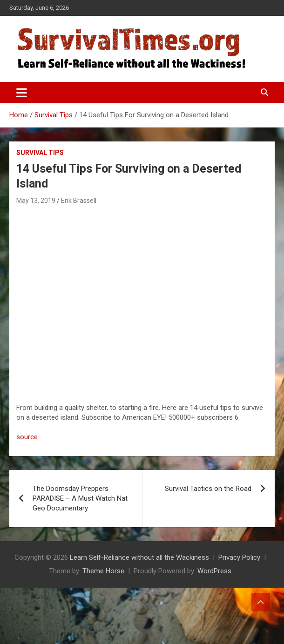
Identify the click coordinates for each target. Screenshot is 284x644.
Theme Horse (103, 571)
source (27, 437)
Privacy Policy (239, 557)
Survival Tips (40, 153)
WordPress (214, 571)
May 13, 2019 (36, 201)
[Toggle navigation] (22, 93)
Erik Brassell (79, 201)
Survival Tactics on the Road (208, 489)
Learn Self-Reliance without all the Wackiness (139, 557)
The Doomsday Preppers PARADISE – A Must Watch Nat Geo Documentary (80, 498)
